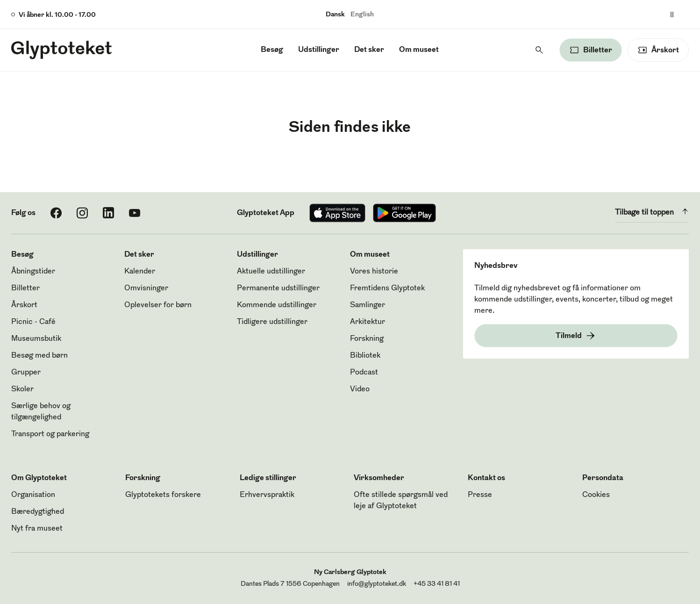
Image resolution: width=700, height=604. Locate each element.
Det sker (369, 50)
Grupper (26, 373)
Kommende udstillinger (277, 305)
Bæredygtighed (38, 512)
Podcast (364, 373)
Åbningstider (33, 272)
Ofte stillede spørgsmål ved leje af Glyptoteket (401, 501)
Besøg (272, 50)
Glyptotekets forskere (163, 495)
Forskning (367, 339)
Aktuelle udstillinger (271, 272)
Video (360, 389)
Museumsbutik (36, 339)
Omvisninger (146, 288)
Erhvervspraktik (267, 495)
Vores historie (374, 272)
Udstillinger (319, 50)
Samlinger (368, 305)
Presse (480, 495)
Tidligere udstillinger (272, 322)
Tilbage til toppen (652, 211)
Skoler (22, 389)
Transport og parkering (50, 434)
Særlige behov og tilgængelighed (41, 412)
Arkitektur (368, 322)
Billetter (25, 288)
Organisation (33, 495)
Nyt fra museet (37, 529)
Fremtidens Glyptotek (387, 288)
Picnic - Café (33, 322)
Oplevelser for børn (158, 305)
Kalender (140, 272)
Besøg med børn (39, 356)
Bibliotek (365, 356)
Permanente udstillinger (278, 288)
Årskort (24, 305)
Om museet (419, 50)
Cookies (596, 495)
